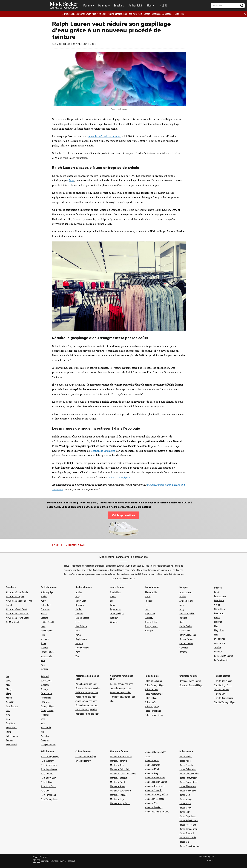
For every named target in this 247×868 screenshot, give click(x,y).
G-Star (217, 605)
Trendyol (45, 715)
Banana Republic (187, 614)
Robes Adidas (186, 757)
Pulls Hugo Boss (48, 786)
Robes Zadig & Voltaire (190, 846)
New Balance (47, 631)
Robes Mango (186, 799)
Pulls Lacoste (47, 774)
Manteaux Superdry (154, 790)
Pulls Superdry (47, 761)
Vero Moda (46, 728)
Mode (93, 44)
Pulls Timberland (48, 795)
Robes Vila (184, 842)
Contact (211, 860)
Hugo (217, 626)
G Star (113, 597)
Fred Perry (219, 600)
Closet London (186, 643)
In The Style (220, 639)
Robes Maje (185, 795)
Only (8, 719)
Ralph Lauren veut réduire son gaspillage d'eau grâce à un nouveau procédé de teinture (111, 30)
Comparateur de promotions (64, 8)
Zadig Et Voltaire (48, 745)
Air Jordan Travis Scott (16, 609)
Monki (9, 698)
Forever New (220, 596)
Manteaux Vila (151, 803)
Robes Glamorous (188, 786)
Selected (45, 676)
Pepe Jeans (115, 609)
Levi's (9, 681)
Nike (43, 635)
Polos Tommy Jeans (154, 715)
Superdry (149, 618)
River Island (11, 745)
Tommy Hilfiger (47, 652)
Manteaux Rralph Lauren (156, 782)
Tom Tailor (46, 702)
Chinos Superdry (83, 761)
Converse (45, 609)
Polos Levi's (150, 702)
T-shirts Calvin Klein (223, 681)
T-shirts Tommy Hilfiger (225, 702)
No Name (45, 639)
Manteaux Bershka (119, 761)
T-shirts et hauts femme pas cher (123, 699)
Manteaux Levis (152, 761)
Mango (9, 689)
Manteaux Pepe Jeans (155, 778)
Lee (112, 601)
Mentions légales (207, 856)
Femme (88, 5)
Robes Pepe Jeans (188, 816)
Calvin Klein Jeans (188, 635)
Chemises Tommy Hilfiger (191, 685)
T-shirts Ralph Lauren (224, 698)
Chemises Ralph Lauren (190, 681)
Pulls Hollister (47, 782)
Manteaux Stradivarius (155, 786)
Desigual (218, 588)
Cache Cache (185, 626)
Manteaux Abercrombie (121, 757)
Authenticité (135, 5)
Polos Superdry (152, 707)
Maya (8, 693)
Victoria (44, 669)
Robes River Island (188, 825)
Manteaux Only (151, 773)
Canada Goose (186, 639)
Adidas (44, 597)
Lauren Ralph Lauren (224, 656)
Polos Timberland (153, 711)
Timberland (46, 698)
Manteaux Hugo (117, 799)
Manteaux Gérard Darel (121, 791)
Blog (149, 5)
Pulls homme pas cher (86, 697)
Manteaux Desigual (119, 778)
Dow (72, 180)
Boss (182, 622)
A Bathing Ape (47, 592)
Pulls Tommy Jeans (49, 799)
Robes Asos (185, 761)
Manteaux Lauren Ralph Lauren (155, 754)
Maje (8, 685)
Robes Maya (185, 803)
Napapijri (10, 702)
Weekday (114, 618)
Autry (43, 601)
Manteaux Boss (117, 765)
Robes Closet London (189, 774)
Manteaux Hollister (119, 795)
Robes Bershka (186, 765)
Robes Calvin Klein (188, 769)
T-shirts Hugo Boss (223, 685)
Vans (43, 660)
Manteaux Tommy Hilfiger (156, 795)
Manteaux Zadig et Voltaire (157, 812)
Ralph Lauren (81, 639)
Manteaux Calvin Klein (120, 769)
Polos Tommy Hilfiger (155, 685)
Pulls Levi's (46, 791)
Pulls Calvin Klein (48, 778)
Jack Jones (220, 643)
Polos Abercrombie (154, 694)
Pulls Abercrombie (49, 765)
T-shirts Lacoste (222, 690)
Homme (103, 5)
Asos (182, 605)
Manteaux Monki (152, 769)
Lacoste (44, 618)
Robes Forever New (188, 778)
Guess (217, 618)
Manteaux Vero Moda (155, 799)
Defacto (183, 652)
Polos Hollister (152, 698)
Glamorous (219, 613)
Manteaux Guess (118, 786)
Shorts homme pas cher (86, 710)
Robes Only (185, 812)
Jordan (44, 614)
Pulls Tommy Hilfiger (50, 757)
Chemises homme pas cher (88, 688)
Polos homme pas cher (86, 684)
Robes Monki (185, 808)
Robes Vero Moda (188, 838)
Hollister (149, 601)
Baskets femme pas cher (121, 684)
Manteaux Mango (153, 765)
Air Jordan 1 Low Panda (17, 592)
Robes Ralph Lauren (188, 820)
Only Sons (11, 723)
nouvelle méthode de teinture (105, 136)
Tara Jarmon (46, 693)
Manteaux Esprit (117, 782)
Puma (43, 643)
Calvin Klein (46, 605)
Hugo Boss (219, 630)
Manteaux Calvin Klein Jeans (123, 774)
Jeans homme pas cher (86, 701)
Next (8, 710)
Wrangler (114, 622)
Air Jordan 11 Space (15, 597)
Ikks (216, 635)
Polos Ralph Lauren (154, 681)
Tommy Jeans (151, 626)
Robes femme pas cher (121, 693)
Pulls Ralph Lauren (49, 769)
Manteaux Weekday (154, 807)
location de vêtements (103, 451)
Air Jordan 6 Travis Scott (17, 618)
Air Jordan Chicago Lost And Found (19, 603)
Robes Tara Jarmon (188, 829)
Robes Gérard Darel (188, 782)
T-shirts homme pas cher (87, 693)
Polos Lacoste (151, 690)
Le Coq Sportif (47, 622)
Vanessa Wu (46, 656)
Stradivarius (46, 681)
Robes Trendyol (187, 833)
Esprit (217, 592)
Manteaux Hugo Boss (120, 803)
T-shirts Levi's (220, 694)
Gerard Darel (220, 609)
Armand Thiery (186, 601)
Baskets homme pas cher (87, 714)
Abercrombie (151, 592)
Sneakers (119, 5)
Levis (43, 626)
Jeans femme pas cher (121, 688)
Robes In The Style (188, 791)
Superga (44, 648)
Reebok (9, 740)
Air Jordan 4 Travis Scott (17, 614)
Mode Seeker (64, 4)
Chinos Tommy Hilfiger (86, 757)
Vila (42, 732)
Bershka (183, 618)
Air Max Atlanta (13, 622)
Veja (43, 665)
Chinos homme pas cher (87, 705)
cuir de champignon (119, 477)
